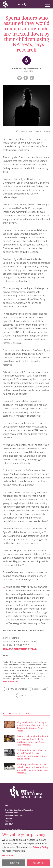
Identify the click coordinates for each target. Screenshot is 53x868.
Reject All (14, 863)
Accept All (38, 863)
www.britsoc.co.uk (11, 682)
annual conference (17, 689)
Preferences (8, 855)
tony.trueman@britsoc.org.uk (20, 649)
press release (39, 689)
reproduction (26, 695)
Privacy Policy (41, 847)
